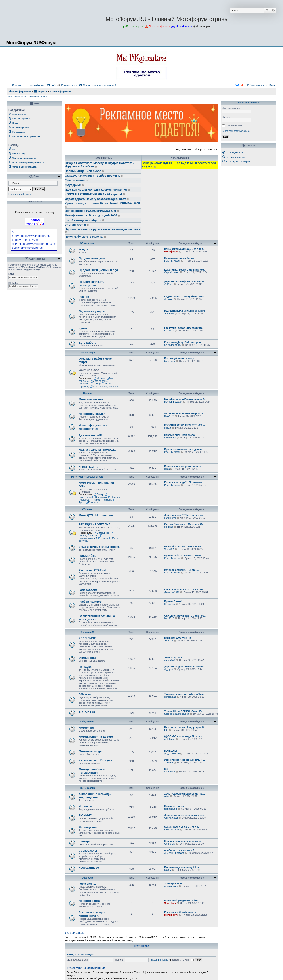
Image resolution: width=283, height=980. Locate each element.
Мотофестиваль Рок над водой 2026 (91, 215)
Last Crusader (172, 829)
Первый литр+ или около (83, 171)
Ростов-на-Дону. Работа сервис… (184, 342)
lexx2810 (169, 618)
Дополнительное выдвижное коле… (186, 815)
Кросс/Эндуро (89, 868)
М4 (166, 769)
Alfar (167, 796)
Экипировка (87, 658)
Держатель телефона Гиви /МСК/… (185, 281)
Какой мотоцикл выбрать (83, 220)
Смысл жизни (75, 180)
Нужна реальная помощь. (97, 450)
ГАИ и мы (86, 694)
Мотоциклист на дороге (96, 737)
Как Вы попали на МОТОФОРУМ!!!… (186, 590)
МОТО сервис (87, 788)
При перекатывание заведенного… (185, 449)
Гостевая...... (88, 884)
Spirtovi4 (169, 313)
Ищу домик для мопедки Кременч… (186, 311)
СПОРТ (93, 535)
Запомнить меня (183, 960)
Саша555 (169, 604)
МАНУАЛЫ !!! (172, 751)
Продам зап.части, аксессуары (92, 283)
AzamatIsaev (171, 886)
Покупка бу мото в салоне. (84, 237)
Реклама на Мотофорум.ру (180, 912)
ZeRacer (169, 284)
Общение (87, 509)
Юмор (103, 538)
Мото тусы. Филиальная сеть (87, 477)
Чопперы (85, 806)
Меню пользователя (248, 103)
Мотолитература (91, 751)
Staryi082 (169, 549)
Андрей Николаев (174, 853)
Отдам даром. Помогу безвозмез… (185, 296)
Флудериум (73, 185)
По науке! (86, 667)
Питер (96, 384)
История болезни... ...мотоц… (182, 570)
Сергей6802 (171, 818)
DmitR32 (169, 330)
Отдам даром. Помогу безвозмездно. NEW (95, 199)
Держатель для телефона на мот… (185, 667)
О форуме (87, 878)
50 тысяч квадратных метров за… (185, 413)
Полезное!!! (87, 632)
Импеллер (170, 437)
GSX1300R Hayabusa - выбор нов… (185, 616)
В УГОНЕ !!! (87, 712)
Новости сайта (89, 901)
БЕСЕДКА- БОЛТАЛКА (95, 524)
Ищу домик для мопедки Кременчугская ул (96, 190)
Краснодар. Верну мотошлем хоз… (185, 270)
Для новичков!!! (90, 435)
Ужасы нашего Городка (95, 760)
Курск (95, 500)
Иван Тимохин (172, 261)
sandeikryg (170, 518)
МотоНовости (184, 27)
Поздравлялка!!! (91, 537)
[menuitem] (34, 85)
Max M (168, 870)
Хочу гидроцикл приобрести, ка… (185, 794)
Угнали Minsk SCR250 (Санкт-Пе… (185, 711)
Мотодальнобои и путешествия (92, 771)
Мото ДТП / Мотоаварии (96, 515)
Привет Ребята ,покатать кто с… (184, 556)
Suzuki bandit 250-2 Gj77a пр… (182, 827)
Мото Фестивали (91, 399)
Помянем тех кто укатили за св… (184, 466)
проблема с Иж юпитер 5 (179, 850)
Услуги (84, 249)
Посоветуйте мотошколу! (179, 358)
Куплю (83, 328)
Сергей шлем (172, 272)
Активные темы (38, 97)
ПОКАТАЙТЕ (88, 556)
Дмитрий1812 (172, 592)
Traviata (169, 762)
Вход (70, 955)
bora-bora (170, 361)
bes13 (168, 428)
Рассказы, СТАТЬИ (92, 570)
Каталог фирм (87, 353)
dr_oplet (169, 669)
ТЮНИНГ (85, 815)
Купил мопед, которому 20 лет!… (184, 867)
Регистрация (86, 955)
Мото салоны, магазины (104, 386)
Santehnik (170, 903)
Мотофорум (171, 252)
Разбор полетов (90, 602)
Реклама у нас (135, 27)
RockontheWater (173, 402)
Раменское (93, 502)
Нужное (87, 393)
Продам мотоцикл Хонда (179, 258)
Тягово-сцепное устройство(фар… (185, 694)
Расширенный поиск (20, 194)
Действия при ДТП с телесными (184, 515)
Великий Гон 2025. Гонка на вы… (184, 546)
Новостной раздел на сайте (181, 900)
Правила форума (159, 27)
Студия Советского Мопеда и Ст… (185, 524)
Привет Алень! (173, 601)
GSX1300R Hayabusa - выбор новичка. (92, 176)
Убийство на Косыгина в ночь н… (185, 760)
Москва (99, 378)
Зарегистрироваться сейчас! (237, 131)
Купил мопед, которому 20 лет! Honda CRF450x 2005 (102, 203)
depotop (169, 299)
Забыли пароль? (160, 960)
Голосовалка (88, 590)
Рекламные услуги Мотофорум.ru (92, 914)
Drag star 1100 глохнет (178, 638)
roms (167, 469)
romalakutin (171, 809)
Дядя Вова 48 (172, 753)
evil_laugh (170, 739)
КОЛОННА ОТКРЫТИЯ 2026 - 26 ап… (186, 425)
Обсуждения (87, 722)
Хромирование (173, 883)
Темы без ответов (17, 97)
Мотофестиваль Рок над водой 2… (185, 399)
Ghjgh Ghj (170, 844)
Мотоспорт (87, 728)
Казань (107, 500)
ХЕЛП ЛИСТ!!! (89, 638)
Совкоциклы (88, 851)
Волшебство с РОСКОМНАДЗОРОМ (90, 211)
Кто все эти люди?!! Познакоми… (184, 482)
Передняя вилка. (174, 806)
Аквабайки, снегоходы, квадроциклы (95, 796)
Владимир (100, 497)
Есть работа (87, 343)
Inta (166, 730)
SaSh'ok (169, 640)
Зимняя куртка (75, 225)
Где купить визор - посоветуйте (183, 328)
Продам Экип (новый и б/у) (98, 270)
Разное (84, 297)
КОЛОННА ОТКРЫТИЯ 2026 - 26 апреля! (93, 194)
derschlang (170, 697)
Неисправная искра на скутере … (184, 841)
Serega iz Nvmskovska (177, 714)
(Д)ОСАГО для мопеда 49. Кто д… (184, 736)
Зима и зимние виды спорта (99, 547)
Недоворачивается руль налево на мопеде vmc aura (103, 229)
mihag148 (170, 660)
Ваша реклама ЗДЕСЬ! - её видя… (185, 249)
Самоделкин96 (173, 345)
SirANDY (169, 416)
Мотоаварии (203, 27)
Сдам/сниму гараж (92, 311)
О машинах (102, 533)
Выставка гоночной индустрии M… (185, 727)
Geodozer (170, 772)
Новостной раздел (92, 414)
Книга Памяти (89, 467)
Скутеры (85, 842)
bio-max (169, 527)
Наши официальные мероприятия (94, 427)
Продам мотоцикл (92, 258)
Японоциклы (88, 827)
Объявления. (87, 243)
